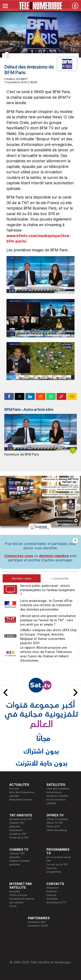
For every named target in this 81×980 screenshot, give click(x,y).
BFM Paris (13, 409)
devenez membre (54, 556)
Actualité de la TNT (21, 819)
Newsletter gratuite (21, 800)
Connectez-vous (19, 556)
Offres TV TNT (55, 823)
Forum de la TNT (19, 838)
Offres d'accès (18, 895)
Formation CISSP (38, 926)
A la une (14, 789)
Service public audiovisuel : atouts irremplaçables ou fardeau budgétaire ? (48, 590)
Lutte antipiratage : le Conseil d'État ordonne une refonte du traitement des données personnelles (46, 605)
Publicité (52, 891)
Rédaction (53, 888)
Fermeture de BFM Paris (22, 454)
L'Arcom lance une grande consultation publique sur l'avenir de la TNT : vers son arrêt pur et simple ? (48, 620)
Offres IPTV (53, 827)
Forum (13, 906)
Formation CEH (37, 922)
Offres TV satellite (57, 819)
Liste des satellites (58, 789)
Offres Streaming (57, 830)
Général (51, 895)
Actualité (15, 891)
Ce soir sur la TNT (57, 864)
